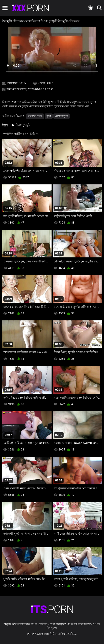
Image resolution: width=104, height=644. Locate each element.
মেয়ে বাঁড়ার (62, 116)
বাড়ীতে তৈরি (35, 116)
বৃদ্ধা (49, 116)
